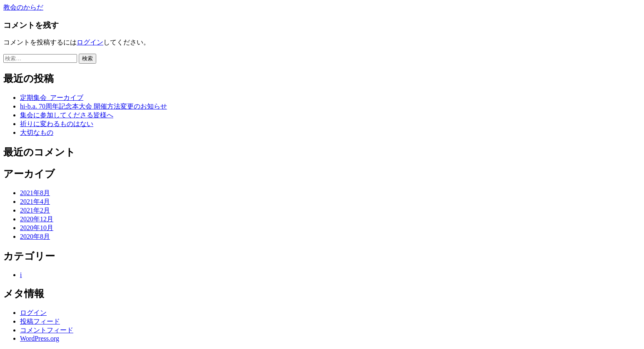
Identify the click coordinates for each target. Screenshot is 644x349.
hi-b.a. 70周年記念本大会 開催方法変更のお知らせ (94, 106)
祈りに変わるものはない (57, 124)
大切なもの (37, 132)
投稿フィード (40, 321)
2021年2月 (35, 210)
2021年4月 (35, 202)
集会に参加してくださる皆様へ (67, 115)
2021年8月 (35, 193)
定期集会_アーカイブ (52, 98)
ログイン (90, 42)
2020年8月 (35, 236)
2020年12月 (37, 219)
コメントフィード (47, 330)
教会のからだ (23, 7)
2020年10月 (37, 228)
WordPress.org (40, 338)
